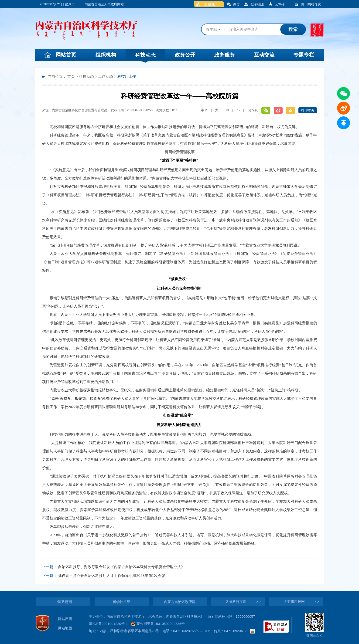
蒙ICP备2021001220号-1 (108, 624)
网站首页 (66, 55)
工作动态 (106, 76)
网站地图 (65, 628)
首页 (71, 76)
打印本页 (308, 110)
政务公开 (185, 55)
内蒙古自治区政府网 (180, 602)
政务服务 (225, 55)
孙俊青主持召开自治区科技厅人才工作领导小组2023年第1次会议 (112, 576)
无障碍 (280, 4)
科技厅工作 (127, 76)
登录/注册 (258, 4)
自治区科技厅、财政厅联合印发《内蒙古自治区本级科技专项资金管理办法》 (121, 567)
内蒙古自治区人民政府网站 (104, 4)
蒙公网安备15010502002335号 (158, 624)
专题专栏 (304, 55)
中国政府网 (63, 602)
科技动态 (145, 55)
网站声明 (65, 619)
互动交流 (264, 55)
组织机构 (106, 55)
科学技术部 (121, 602)
